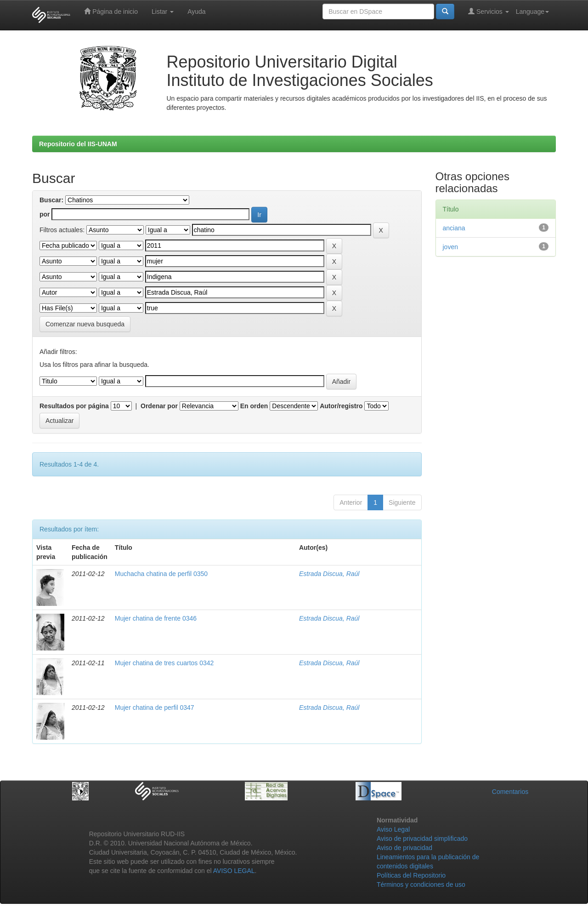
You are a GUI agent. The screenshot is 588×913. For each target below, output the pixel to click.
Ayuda (196, 11)
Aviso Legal (393, 829)
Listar (163, 11)
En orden (254, 406)
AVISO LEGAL (234, 871)
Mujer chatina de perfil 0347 (155, 708)
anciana (454, 228)
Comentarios (510, 792)
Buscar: (51, 200)
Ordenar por (159, 406)
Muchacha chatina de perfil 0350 (161, 574)
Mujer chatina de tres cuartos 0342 (164, 663)
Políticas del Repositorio (411, 875)
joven (450, 247)
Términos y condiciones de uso (421, 884)
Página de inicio (111, 11)
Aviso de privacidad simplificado (422, 839)
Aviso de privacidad (404, 848)
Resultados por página (74, 406)
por (45, 214)
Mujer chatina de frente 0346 (156, 618)
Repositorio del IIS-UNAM (78, 144)
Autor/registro (341, 406)
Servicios (489, 11)
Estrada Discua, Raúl (329, 574)
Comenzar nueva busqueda (85, 324)
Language (532, 11)
